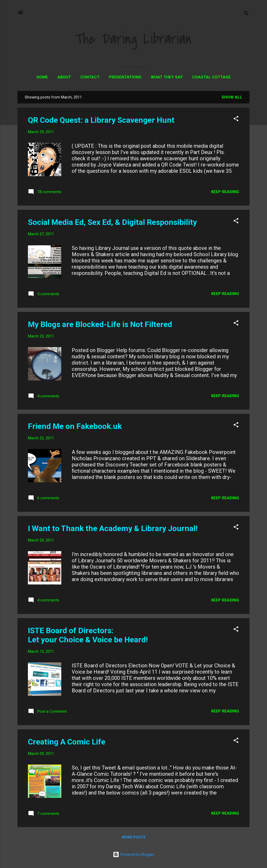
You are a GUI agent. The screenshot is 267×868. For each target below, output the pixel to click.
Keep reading (225, 192)
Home (42, 77)
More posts (134, 837)
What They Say (167, 77)
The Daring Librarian (134, 39)
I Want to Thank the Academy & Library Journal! (113, 528)
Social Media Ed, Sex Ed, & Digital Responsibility (112, 222)
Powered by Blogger (134, 854)
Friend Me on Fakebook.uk (75, 426)
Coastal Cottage (211, 77)
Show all (232, 97)
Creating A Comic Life (67, 742)
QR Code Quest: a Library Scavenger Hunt (101, 120)
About (64, 77)
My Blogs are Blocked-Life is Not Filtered (100, 324)
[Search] (246, 14)
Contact (90, 77)
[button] (236, 119)
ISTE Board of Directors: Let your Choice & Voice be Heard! (88, 635)
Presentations (125, 77)
